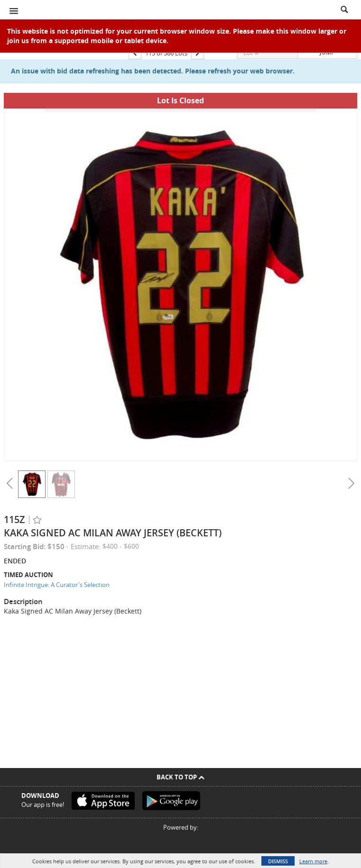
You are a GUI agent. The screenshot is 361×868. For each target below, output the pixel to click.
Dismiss (278, 861)
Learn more (313, 861)
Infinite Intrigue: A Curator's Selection (57, 585)
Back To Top (180, 777)
